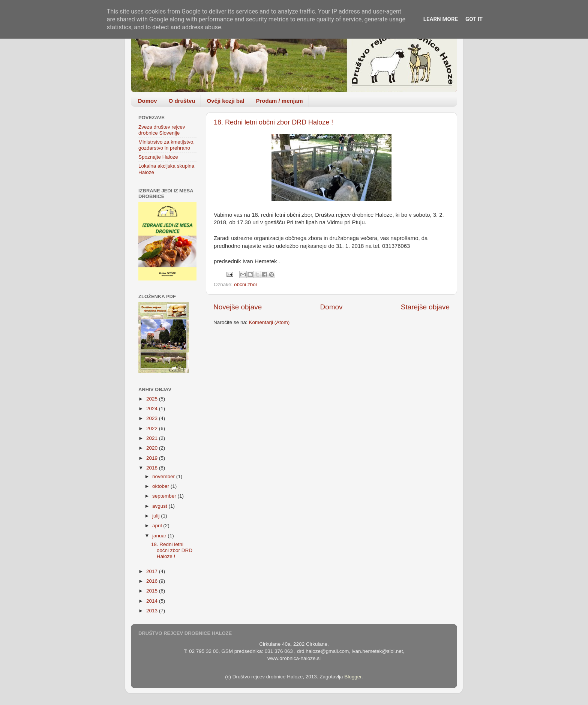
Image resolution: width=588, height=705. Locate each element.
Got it (474, 19)
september (165, 496)
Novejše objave (238, 307)
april (158, 526)
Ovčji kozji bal (225, 101)
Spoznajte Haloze (158, 157)
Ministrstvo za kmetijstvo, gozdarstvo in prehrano (166, 145)
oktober (161, 486)
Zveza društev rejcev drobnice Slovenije (162, 130)
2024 (153, 409)
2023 (153, 418)
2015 (153, 591)
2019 (153, 458)
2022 (153, 428)
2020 (153, 448)
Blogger (353, 677)
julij (157, 516)
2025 (153, 399)
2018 (153, 468)
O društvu (182, 101)
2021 (153, 438)
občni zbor (246, 284)
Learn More (441, 19)
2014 (153, 601)
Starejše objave (425, 307)
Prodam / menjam (279, 101)
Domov (148, 101)
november (164, 476)
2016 (153, 581)
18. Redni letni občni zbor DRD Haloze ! (273, 122)
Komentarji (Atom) (269, 322)
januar (160, 536)
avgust (160, 506)
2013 (153, 611)
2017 (153, 571)
